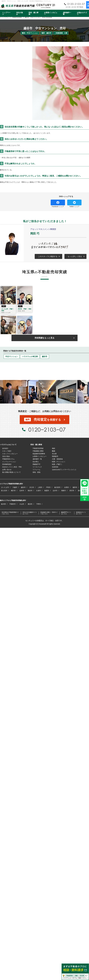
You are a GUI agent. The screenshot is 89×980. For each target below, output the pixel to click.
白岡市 (67, 487)
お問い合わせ (7, 470)
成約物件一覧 (67, 13)
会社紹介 (5, 448)
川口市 (32, 487)
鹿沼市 (30, 504)
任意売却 (55, 467)
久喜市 (38, 491)
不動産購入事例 (38, 451)
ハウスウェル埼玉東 (30, 357)
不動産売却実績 (38, 448)
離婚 (54, 451)
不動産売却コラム (8, 459)
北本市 (22, 491)
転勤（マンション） (59, 462)
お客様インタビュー (51, 13)
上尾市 (40, 487)
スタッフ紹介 (7, 451)
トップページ (6, 13)
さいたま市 (5, 487)
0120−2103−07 (47, 429)
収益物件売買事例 (39, 454)
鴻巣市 (63, 491)
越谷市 (45, 357)
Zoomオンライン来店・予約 (12, 467)
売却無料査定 (7, 464)
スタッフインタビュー (10, 454)
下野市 (38, 504)
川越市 (15, 487)
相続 (54, 448)
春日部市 (57, 487)
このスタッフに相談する (48, 256)
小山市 (22, 504)
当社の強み (19, 13)
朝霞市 (47, 491)
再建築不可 (36, 464)
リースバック (37, 467)
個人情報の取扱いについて (11, 472)
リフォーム (36, 470)
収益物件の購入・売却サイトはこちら (49, 513)
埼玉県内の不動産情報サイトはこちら (10, 513)
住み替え (36, 462)
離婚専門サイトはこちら (66, 513)
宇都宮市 (13, 504)
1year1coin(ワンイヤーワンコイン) (64, 470)
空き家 (54, 454)
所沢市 (72, 491)
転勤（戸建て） (57, 464)
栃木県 (3, 504)
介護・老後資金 (57, 459)
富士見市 (4, 491)
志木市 (55, 491)
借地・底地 (36, 472)
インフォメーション (9, 462)
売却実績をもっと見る (44, 338)
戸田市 (48, 487)
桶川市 (13, 491)
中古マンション (12, 357)
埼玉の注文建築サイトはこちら (30, 513)
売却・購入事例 (33, 13)
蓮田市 (75, 487)
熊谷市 (30, 491)
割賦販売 (55, 456)
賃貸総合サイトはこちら (81, 513)
